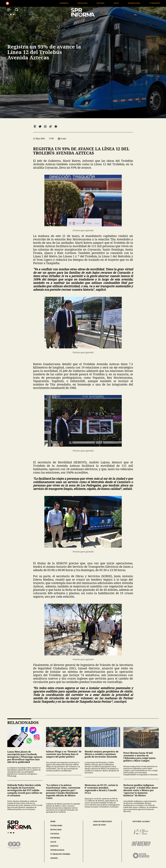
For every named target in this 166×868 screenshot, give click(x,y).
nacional (55, 834)
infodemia (55, 838)
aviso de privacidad (102, 822)
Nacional (107, 3)
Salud (122, 3)
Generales (70, 3)
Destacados (89, 3)
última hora (56, 826)
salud (53, 842)
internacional (57, 850)
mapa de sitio (99, 825)
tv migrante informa (60, 854)
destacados (56, 830)
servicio (54, 846)
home (53, 821)
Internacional (140, 3)
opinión (54, 858)
